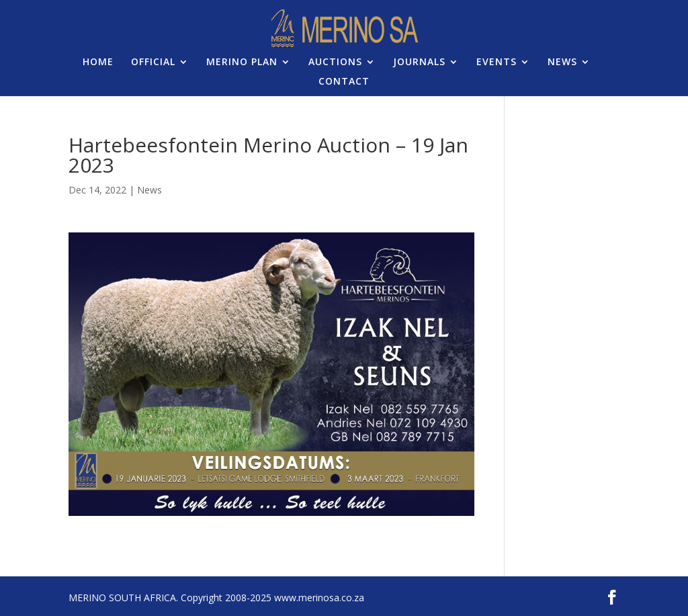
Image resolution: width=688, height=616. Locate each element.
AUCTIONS (335, 62)
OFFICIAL (153, 62)
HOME (98, 62)
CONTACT (344, 82)
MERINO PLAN (242, 62)
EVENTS (497, 62)
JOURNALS (419, 62)
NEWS (562, 62)
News (149, 190)
